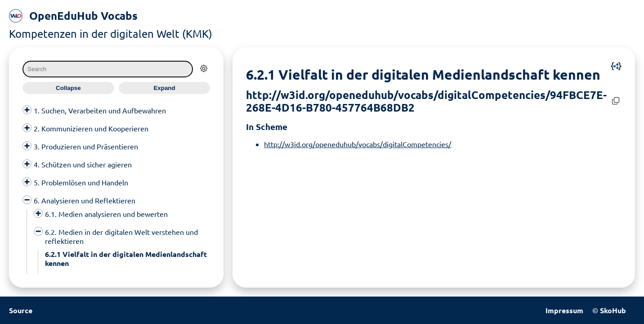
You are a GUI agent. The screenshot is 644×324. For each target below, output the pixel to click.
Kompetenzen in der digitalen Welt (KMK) (111, 34)
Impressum (564, 310)
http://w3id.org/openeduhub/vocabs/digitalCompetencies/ (358, 144)
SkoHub (613, 310)
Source (21, 310)
